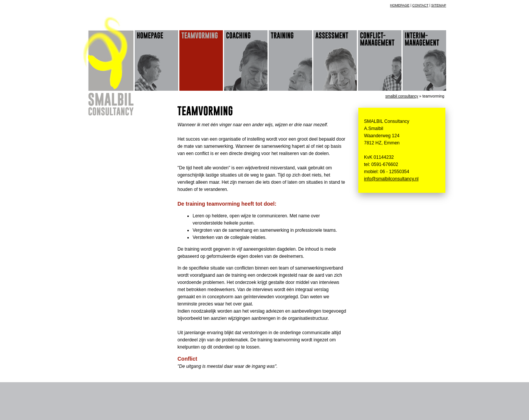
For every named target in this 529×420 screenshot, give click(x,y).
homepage (400, 5)
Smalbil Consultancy (402, 96)
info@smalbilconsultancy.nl (391, 179)
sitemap (439, 5)
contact (420, 5)
